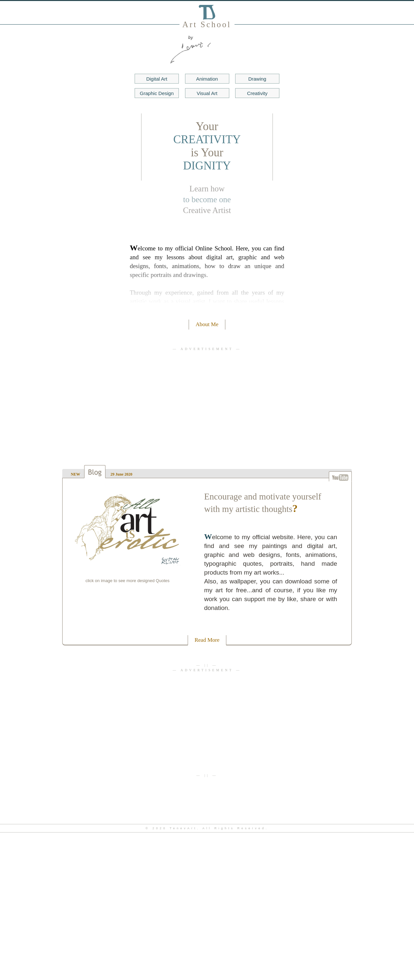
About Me (207, 324)
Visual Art (207, 93)
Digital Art (157, 79)
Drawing (257, 79)
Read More (207, 640)
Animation (207, 79)
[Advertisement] (207, 402)
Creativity (257, 93)
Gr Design (157, 93)
